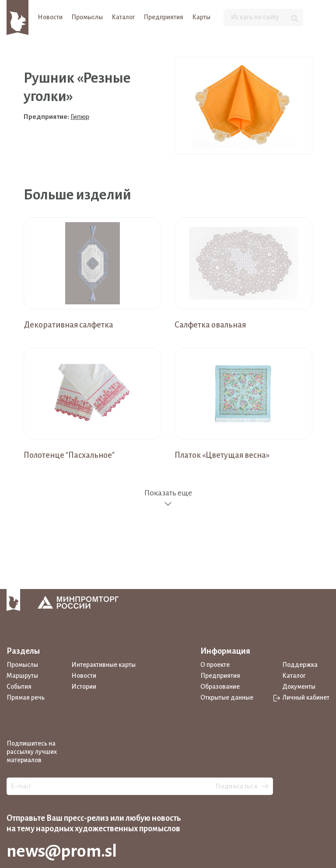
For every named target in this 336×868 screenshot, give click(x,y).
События (19, 687)
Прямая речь (26, 697)
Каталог (123, 17)
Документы (299, 687)
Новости (50, 17)
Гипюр (80, 117)
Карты (201, 17)
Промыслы (87, 17)
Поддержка (300, 665)
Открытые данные (227, 697)
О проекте (215, 665)
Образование (220, 687)
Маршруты (22, 676)
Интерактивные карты (103, 665)
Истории (84, 687)
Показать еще (168, 498)
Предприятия (163, 17)
